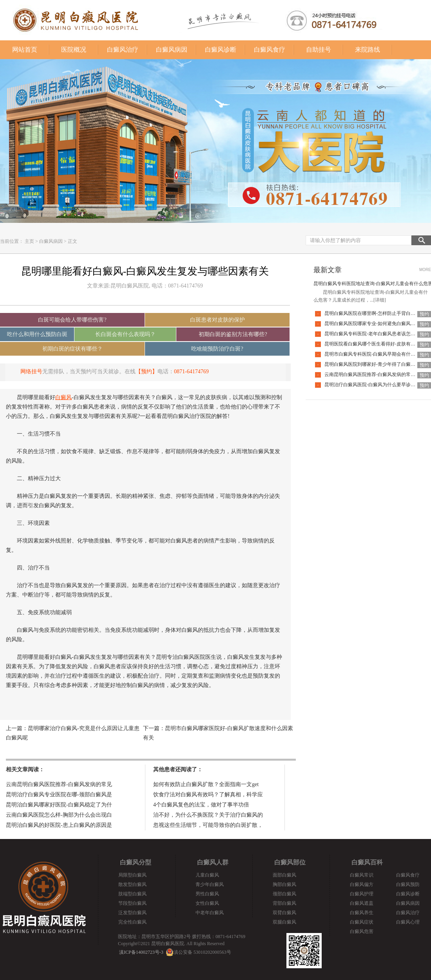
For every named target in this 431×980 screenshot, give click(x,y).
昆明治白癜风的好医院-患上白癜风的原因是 (59, 825)
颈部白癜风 (284, 894)
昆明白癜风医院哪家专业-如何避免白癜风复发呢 (375, 324)
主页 (29, 241)
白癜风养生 (362, 913)
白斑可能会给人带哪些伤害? (72, 320)
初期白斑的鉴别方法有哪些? (233, 334)
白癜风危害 (362, 931)
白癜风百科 (367, 862)
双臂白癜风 (284, 913)
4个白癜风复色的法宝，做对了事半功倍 (201, 805)
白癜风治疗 (123, 50)
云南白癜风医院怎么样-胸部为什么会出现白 (59, 815)
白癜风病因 (172, 50)
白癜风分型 (136, 862)
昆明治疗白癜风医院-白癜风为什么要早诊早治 (372, 385)
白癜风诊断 (221, 50)
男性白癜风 (207, 894)
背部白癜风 (284, 903)
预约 (424, 314)
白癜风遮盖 (362, 903)
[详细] (380, 300)
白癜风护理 (362, 894)
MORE (425, 270)
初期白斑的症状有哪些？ (72, 349)
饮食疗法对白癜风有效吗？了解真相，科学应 (208, 795)
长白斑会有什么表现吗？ (125, 334)
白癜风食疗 (270, 50)
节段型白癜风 (132, 903)
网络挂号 (31, 372)
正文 (72, 241)
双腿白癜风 (284, 922)
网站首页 (25, 50)
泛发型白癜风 (132, 913)
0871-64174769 (191, 372)
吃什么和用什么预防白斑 (37, 334)
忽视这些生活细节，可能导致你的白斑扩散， (208, 825)
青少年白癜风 (210, 884)
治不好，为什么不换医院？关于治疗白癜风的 (208, 815)
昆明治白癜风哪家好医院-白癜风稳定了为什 (59, 805)
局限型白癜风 (132, 875)
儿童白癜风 (207, 875)
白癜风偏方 (362, 884)
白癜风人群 (213, 862)
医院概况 (74, 50)
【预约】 (147, 372)
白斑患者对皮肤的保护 (217, 320)
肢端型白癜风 (132, 894)
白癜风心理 (408, 922)
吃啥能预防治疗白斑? (217, 349)
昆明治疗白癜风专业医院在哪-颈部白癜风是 (59, 795)
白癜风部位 (290, 862)
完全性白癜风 (132, 922)
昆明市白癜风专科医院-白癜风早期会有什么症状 (375, 354)
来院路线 (368, 50)
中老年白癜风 (210, 913)
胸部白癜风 (284, 884)
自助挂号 (319, 50)
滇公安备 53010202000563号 (202, 952)
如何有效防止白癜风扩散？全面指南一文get (206, 784)
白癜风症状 (362, 922)
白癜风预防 (408, 884)
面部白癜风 (284, 875)
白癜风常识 (362, 875)
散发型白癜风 (132, 884)
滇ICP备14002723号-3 (141, 952)
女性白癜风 (207, 903)
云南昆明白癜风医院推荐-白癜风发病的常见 (59, 784)
